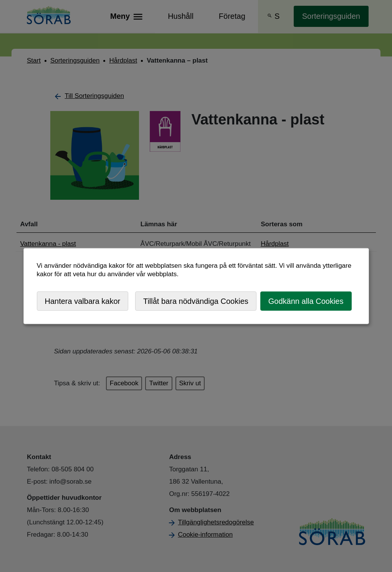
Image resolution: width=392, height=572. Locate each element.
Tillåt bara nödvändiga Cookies (196, 301)
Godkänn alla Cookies (306, 301)
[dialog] (196, 286)
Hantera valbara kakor (83, 301)
